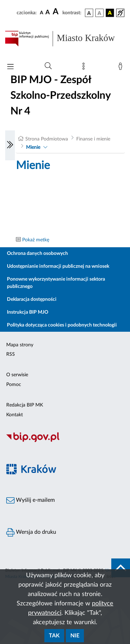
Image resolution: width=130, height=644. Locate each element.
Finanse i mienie (93, 139)
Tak (54, 636)
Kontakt (15, 415)
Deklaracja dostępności (32, 299)
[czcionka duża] (57, 12)
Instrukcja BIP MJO (28, 312)
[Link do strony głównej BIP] (65, 39)
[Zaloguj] (122, 68)
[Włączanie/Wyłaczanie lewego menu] (10, 145)
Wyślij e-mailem (31, 500)
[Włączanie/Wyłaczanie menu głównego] (10, 67)
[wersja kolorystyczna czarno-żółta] (110, 13)
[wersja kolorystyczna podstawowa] (89, 13)
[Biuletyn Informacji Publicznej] (65, 441)
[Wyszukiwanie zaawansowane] (48, 66)
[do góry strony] (121, 568)
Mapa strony (20, 345)
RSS (11, 354)
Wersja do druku (31, 532)
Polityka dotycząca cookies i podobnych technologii (62, 325)
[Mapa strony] (85, 68)
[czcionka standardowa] (42, 13)
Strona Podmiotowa (47, 139)
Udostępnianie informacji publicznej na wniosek (58, 266)
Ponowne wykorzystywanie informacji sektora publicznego (56, 283)
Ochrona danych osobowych (37, 253)
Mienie (33, 147)
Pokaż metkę (36, 240)
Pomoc (14, 385)
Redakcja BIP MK (25, 405)
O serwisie (17, 375)
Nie (75, 636)
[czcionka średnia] (48, 13)
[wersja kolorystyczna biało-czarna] (99, 13)
